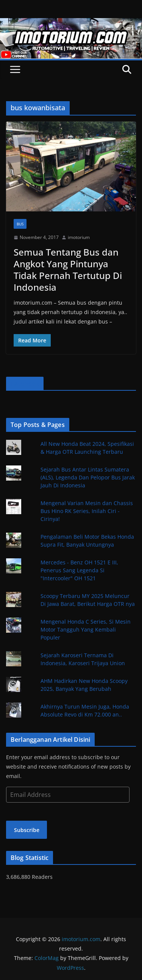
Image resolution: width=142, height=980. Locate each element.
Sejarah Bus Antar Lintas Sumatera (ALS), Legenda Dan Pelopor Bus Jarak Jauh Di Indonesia (88, 477)
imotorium (79, 237)
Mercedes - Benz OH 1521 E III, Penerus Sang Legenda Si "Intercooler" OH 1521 (79, 570)
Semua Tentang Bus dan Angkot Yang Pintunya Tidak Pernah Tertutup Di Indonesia (68, 270)
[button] (71, 166)
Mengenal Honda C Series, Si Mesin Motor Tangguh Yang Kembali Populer (86, 629)
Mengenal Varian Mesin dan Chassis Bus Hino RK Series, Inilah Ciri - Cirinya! (87, 511)
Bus (20, 224)
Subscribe (27, 830)
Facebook (25, 384)
